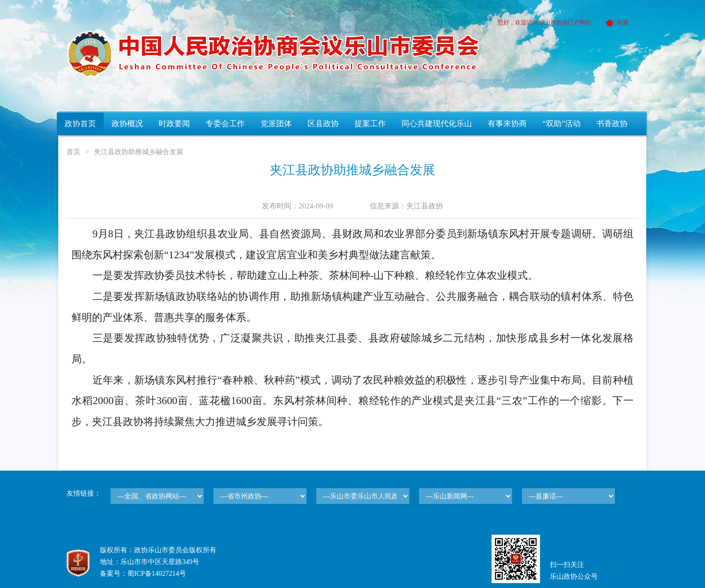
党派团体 (276, 124)
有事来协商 (507, 124)
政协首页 (80, 124)
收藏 (616, 23)
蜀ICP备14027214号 (157, 574)
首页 (73, 152)
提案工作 (370, 124)
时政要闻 (174, 124)
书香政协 (612, 124)
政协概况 (127, 124)
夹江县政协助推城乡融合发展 (139, 152)
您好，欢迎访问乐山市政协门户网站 (544, 23)
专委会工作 (225, 124)
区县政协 (323, 124)
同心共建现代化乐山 (437, 124)
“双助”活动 (562, 124)
